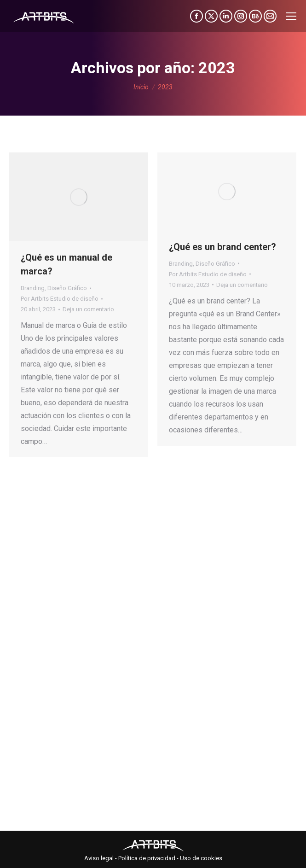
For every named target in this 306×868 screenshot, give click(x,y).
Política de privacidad (147, 858)
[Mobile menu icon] (291, 16)
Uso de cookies (201, 858)
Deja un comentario (88, 309)
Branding (33, 288)
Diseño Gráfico (67, 288)
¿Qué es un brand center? (222, 247)
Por (60, 299)
